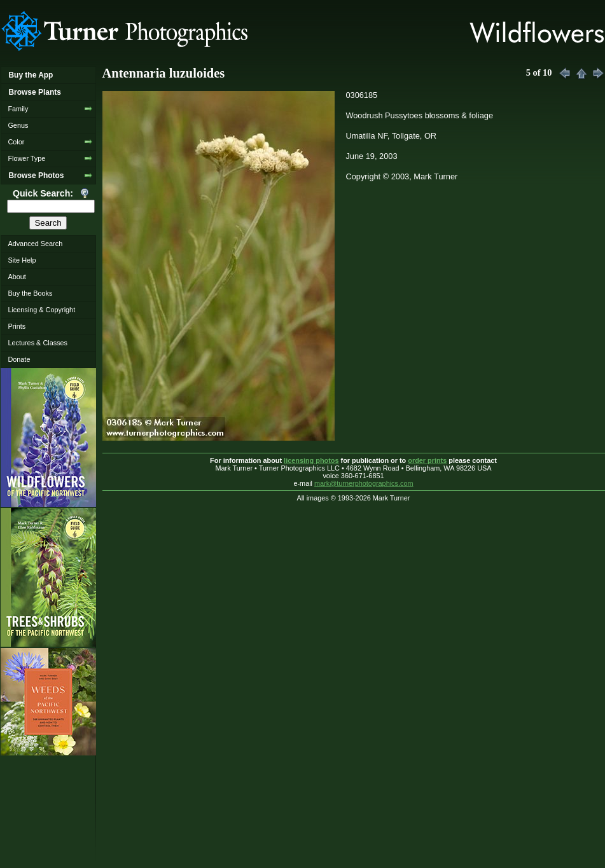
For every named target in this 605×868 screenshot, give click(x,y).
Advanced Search (35, 244)
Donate (19, 359)
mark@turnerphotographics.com (364, 483)
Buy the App (31, 75)
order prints (427, 460)
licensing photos (311, 460)
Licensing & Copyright (41, 310)
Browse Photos (36, 176)
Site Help (22, 260)
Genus (18, 125)
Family (18, 109)
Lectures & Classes (38, 343)
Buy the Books (30, 293)
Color (16, 142)
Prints (17, 326)
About (17, 277)
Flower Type (26, 158)
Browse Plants (34, 92)
